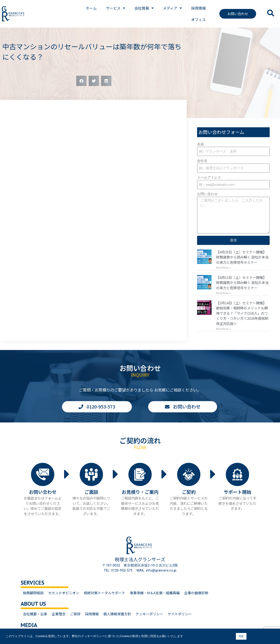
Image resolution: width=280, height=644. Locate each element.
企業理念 (59, 614)
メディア (172, 8)
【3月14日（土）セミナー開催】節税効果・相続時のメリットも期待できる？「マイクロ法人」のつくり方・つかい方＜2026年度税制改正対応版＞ (242, 313)
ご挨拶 (75, 614)
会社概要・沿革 (35, 614)
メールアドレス (209, 178)
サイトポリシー (180, 614)
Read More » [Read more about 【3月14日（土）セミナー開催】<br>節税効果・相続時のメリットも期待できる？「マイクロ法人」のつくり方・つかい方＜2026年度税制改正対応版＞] (223, 329)
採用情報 (198, 8)
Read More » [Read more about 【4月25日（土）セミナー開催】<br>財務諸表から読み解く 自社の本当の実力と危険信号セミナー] (223, 268)
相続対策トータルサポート (105, 593)
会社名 (202, 161)
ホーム (91, 8)
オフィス (198, 19)
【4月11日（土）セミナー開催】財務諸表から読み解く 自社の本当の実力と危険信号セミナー (242, 283)
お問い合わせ (207, 194)
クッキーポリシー (149, 614)
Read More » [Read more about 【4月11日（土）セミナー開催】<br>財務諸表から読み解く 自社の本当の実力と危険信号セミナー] (223, 293)
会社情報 (144, 8)
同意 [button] (241, 636)
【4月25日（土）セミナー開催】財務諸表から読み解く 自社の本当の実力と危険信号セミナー (242, 257)
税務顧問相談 (33, 593)
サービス (116, 8)
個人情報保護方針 (117, 614)
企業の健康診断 (196, 593)
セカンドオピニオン (64, 593)
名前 (201, 144)
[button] (81, 81)
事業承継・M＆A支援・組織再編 (155, 593)
